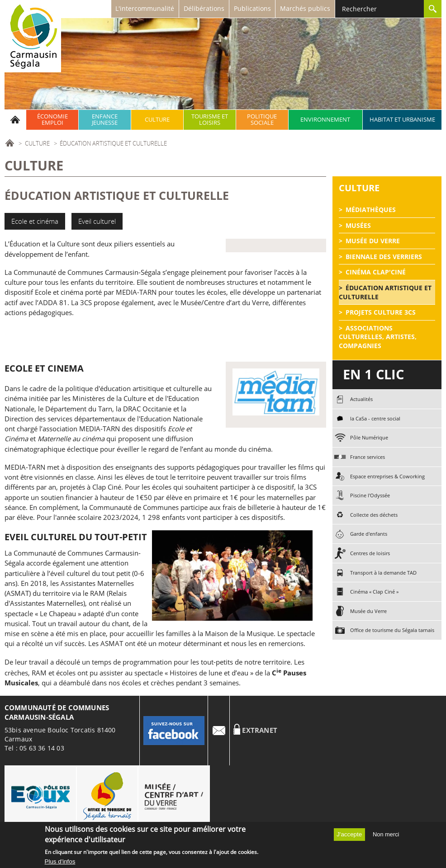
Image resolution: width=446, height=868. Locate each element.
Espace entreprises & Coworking (387, 476)
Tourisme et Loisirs (210, 120)
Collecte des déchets (374, 515)
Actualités (361, 399)
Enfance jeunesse (105, 120)
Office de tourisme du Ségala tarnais (392, 630)
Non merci (386, 836)
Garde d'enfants (369, 534)
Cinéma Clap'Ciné (376, 272)
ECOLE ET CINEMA (44, 368)
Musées (358, 225)
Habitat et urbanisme (402, 120)
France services (368, 457)
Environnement (325, 120)
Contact (219, 731)
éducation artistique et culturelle (385, 292)
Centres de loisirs (370, 553)
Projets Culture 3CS (381, 312)
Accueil (15, 120)
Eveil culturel (97, 221)
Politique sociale (262, 120)
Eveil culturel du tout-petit (76, 537)
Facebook (174, 731)
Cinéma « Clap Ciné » (374, 592)
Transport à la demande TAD (383, 573)
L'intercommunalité (145, 8)
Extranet (260, 730)
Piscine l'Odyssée (370, 495)
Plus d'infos (60, 863)
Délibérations (204, 8)
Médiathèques (371, 210)
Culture (157, 120)
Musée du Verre (373, 241)
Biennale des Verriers (384, 257)
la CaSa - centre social (375, 418)
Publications (252, 8)
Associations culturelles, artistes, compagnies (378, 337)
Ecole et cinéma (35, 221)
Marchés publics (305, 8)
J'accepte (349, 836)
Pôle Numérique (369, 437)
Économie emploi (52, 120)
